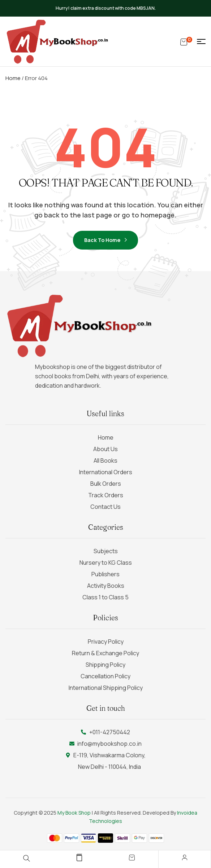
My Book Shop (74, 813)
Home (13, 78)
